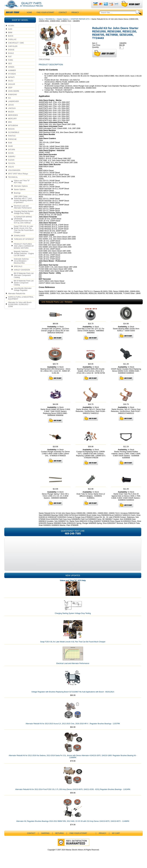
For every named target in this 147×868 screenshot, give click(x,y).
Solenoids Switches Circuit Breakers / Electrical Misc (21, 267)
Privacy (75, 18)
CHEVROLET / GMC (16, 49)
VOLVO (11, 173)
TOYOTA (11, 169)
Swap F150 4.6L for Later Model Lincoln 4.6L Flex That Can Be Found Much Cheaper (24, 235)
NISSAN (11, 135)
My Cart (116, 839)
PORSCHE (12, 145)
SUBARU (12, 162)
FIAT (10, 62)
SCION (11, 159)
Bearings (17, 199)
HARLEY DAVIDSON (22, 276)
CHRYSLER (13, 52)
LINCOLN (12, 114)
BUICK (11, 42)
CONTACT (63, 18)
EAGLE (11, 59)
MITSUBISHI (13, 131)
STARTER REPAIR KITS (80, 25)
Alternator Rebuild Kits (17, 299)
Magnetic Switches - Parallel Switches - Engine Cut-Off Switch (24, 259)
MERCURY (12, 124)
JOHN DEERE (14, 97)
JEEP (10, 93)
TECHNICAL (13, 183)
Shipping (45, 839)
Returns (60, 839)
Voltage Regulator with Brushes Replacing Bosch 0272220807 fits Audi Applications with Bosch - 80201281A (73, 698)
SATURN (11, 155)
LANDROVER (13, 107)
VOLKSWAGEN (14, 176)
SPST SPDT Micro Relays (18, 179)
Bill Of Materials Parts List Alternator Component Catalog (24, 281)
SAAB (10, 152)
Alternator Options (21, 192)
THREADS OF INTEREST (24, 245)
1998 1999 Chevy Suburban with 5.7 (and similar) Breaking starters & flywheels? (23, 205)
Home (41, 25)
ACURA (11, 31)
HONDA (11, 73)
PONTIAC (12, 142)
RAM (10, 148)
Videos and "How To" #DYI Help (22, 187)
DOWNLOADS (19, 241)
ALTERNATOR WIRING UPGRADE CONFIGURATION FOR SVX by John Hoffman (23, 226)
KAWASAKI (12, 100)
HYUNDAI (12, 80)
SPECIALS (18, 272)
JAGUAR (12, 90)
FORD (10, 66)
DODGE (11, 56)
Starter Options (20, 195)
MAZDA (11, 118)
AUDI (10, 35)
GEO (10, 69)
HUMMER (12, 76)
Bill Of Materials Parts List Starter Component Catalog (24, 289)
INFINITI (11, 83)
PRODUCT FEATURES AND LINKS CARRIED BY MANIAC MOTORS (24, 252)
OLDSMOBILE (14, 138)
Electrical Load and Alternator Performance (23, 213)
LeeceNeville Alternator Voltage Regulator (23, 295)
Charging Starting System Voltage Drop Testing (24, 218)
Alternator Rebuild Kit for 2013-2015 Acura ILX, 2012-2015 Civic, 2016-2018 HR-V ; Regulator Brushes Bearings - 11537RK (73, 729)
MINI (10, 128)
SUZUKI (11, 166)
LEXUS (11, 111)
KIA (9, 104)
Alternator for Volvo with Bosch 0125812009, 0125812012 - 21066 (20, 310)
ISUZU (11, 87)
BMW (10, 38)
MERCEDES (13, 121)
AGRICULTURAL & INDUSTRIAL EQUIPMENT (21, 304)
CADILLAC (12, 45)
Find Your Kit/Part (45, 18)
